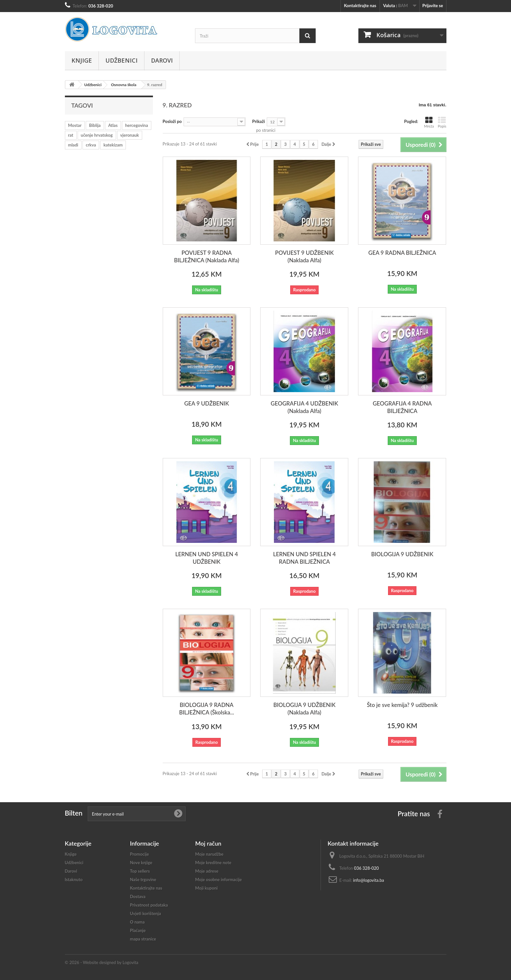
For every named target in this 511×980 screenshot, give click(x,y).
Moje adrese (207, 871)
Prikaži (258, 121)
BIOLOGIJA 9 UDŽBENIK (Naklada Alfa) (304, 709)
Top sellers (140, 871)
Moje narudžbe (210, 854)
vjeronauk (130, 135)
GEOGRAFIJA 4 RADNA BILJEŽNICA (402, 407)
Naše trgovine (143, 880)
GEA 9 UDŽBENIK (207, 403)
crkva (91, 145)
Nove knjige (141, 863)
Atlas (113, 125)
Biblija (95, 125)
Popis (442, 122)
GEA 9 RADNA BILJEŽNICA (402, 253)
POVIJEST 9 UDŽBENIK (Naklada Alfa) (305, 256)
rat (71, 135)
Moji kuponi (207, 888)
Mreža (429, 122)
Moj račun (208, 843)
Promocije (140, 854)
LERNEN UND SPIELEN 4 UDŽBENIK (206, 558)
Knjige (82, 60)
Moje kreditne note (213, 863)
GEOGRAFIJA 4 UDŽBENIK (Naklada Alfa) (304, 407)
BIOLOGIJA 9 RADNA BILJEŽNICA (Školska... (207, 709)
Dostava (138, 896)
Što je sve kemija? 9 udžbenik (402, 705)
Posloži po (172, 121)
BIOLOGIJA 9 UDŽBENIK (402, 554)
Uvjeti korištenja (146, 913)
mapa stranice (143, 939)
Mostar (75, 125)
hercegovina (137, 125)
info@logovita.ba (369, 880)
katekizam (113, 145)
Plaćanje (138, 930)
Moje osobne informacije (219, 880)
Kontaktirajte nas (360, 6)
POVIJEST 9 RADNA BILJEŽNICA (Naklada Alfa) (207, 256)
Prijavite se (433, 6)
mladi (73, 145)
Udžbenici (121, 60)
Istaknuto (74, 880)
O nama (137, 922)
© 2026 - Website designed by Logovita (102, 962)
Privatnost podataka (149, 905)
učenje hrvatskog (97, 135)
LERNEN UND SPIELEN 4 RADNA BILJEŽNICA (304, 558)
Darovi (162, 60)
